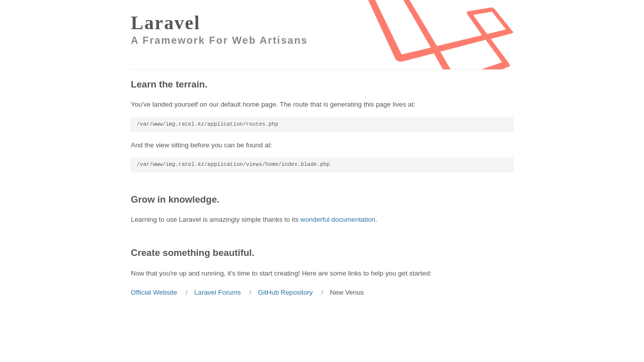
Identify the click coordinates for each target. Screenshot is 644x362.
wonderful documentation (338, 219)
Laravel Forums (218, 292)
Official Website (154, 292)
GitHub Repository (286, 292)
